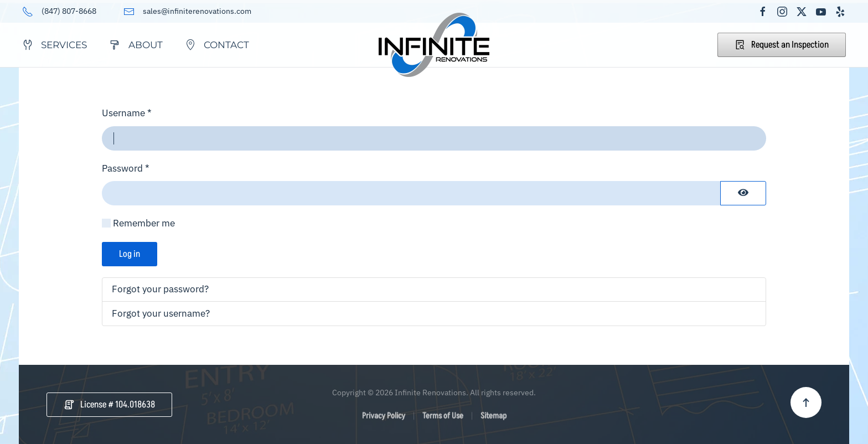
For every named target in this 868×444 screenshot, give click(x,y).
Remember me (144, 223)
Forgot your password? (160, 289)
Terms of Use (443, 418)
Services (55, 45)
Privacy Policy (384, 418)
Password (126, 168)
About (136, 45)
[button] (806, 402)
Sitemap (494, 418)
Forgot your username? (161, 313)
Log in (130, 254)
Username (127, 113)
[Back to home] (434, 45)
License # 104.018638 (109, 405)
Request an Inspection (782, 45)
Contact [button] (217, 45)
